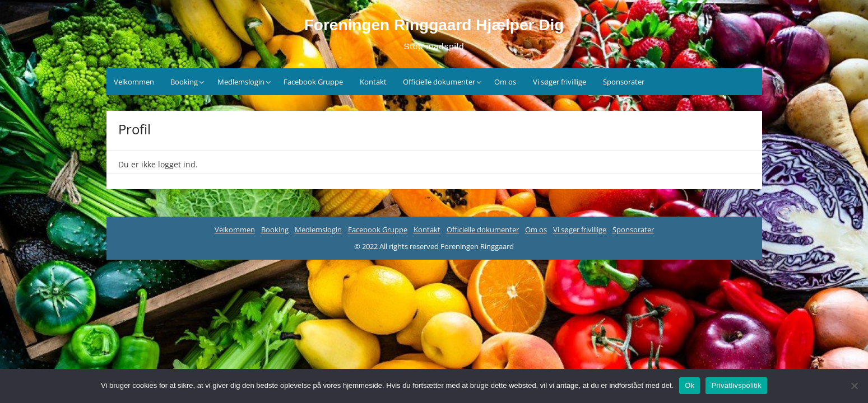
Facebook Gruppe (313, 82)
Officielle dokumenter (439, 82)
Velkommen (134, 82)
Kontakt (373, 82)
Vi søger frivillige (560, 82)
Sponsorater (624, 82)
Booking (184, 82)
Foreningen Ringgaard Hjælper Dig (434, 25)
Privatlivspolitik (736, 385)
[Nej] (854, 386)
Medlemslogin (241, 82)
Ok (690, 385)
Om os (505, 82)
